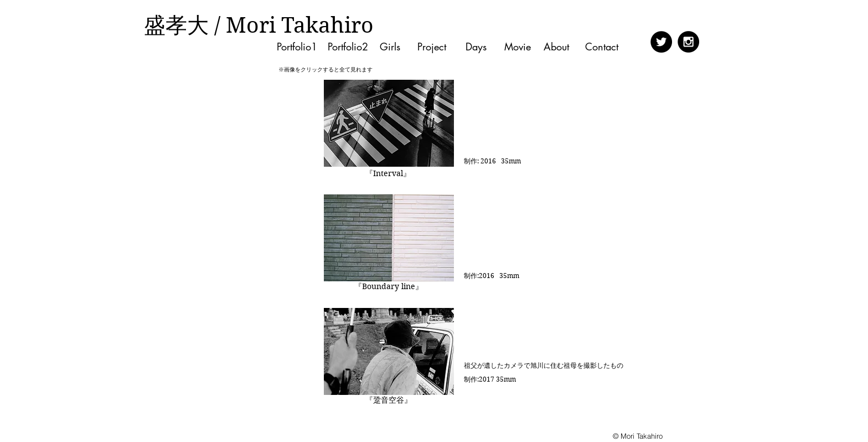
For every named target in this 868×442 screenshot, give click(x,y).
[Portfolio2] (348, 47)
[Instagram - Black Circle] (688, 42)
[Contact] (605, 47)
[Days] (476, 47)
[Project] (432, 47)
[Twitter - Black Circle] (661, 42)
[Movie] (517, 47)
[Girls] (390, 47)
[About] (559, 47)
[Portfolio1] (297, 47)
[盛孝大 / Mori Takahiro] (259, 25)
